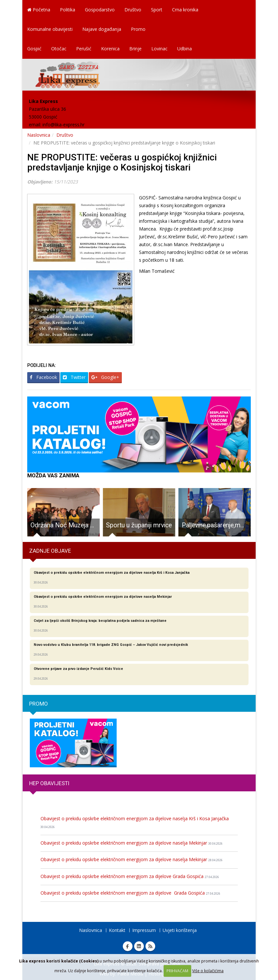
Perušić (84, 49)
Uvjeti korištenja (180, 930)
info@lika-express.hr (64, 125)
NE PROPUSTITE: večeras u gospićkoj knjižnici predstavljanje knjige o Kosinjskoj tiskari (122, 162)
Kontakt (117, 930)
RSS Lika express (150, 946)
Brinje (135, 49)
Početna (39, 10)
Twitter (74, 377)
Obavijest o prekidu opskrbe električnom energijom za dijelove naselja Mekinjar (132, 843)
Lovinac (159, 49)
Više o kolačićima (208, 971)
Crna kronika (185, 10)
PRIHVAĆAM (177, 971)
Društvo (133, 10)
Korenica (110, 49)
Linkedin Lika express (139, 946)
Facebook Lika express (128, 946)
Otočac (59, 49)
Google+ (105, 377)
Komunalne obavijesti (50, 29)
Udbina (185, 49)
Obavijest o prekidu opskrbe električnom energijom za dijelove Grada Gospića (130, 876)
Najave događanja (102, 29)
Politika (68, 10)
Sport (157, 10)
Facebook (43, 377)
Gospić (34, 49)
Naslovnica (39, 135)
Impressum (144, 930)
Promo (138, 29)
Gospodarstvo (100, 10)
